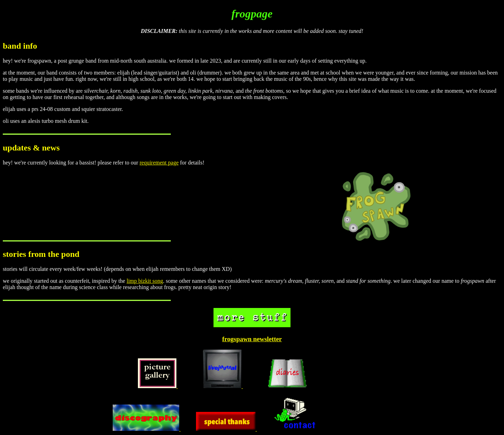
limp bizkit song (145, 281)
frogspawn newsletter (252, 339)
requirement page (159, 163)
